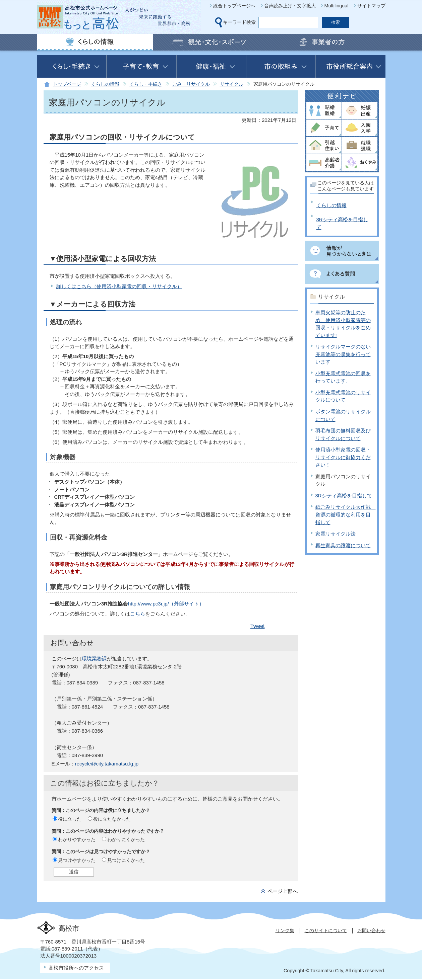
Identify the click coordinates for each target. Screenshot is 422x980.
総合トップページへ (234, 6)
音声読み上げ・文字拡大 (290, 6)
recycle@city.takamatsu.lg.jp (107, 764)
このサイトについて (326, 930)
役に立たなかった (112, 819)
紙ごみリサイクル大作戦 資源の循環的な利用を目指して (346, 514)
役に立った (70, 819)
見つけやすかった (77, 860)
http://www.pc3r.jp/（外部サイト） (166, 604)
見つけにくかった (126, 860)
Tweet (258, 626)
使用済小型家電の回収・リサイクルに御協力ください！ (343, 457)
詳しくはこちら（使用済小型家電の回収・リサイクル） (119, 286)
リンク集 (285, 930)
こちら (138, 614)
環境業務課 (94, 659)
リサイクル (232, 84)
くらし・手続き (146, 84)
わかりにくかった (126, 839)
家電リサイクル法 (336, 534)
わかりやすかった (77, 839)
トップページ (67, 84)
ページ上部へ (283, 891)
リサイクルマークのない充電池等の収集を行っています (343, 354)
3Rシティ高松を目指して (344, 496)
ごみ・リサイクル (191, 84)
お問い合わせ (371, 930)
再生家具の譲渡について (343, 545)
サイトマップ (371, 6)
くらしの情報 (105, 84)
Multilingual (337, 6)
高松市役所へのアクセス (76, 968)
